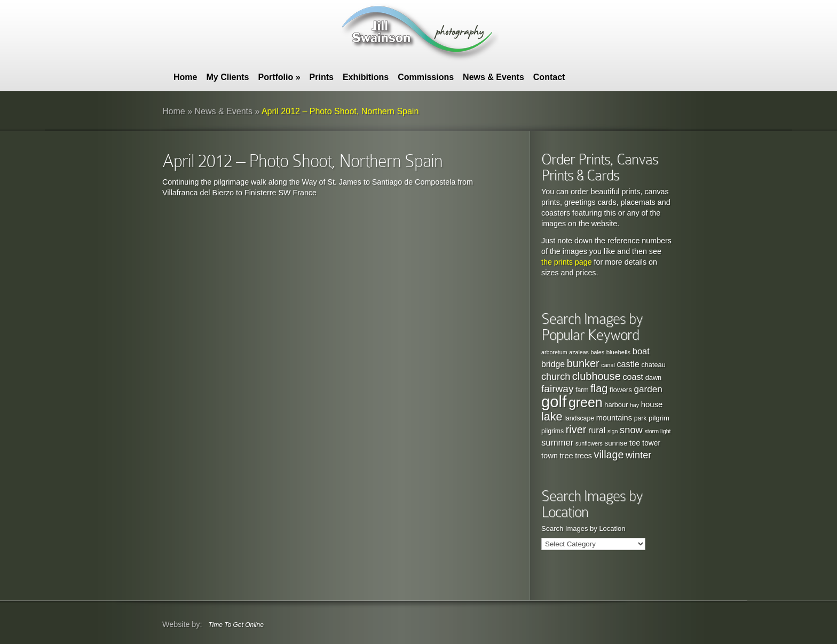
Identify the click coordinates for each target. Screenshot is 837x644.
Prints (322, 77)
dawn (653, 377)
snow (631, 430)
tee (635, 443)
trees (583, 456)
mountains (614, 418)
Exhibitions (366, 77)
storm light (657, 431)
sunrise (616, 443)
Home (185, 77)
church (556, 377)
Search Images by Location (583, 528)
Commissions (426, 77)
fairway (558, 389)
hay (634, 405)
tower (651, 443)
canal (608, 365)
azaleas (579, 352)
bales (598, 352)
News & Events (493, 77)
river (576, 430)
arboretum (554, 352)
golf (554, 401)
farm (582, 390)
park (641, 418)
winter (638, 455)
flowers (621, 390)
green (586, 402)
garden (648, 389)
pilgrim (659, 418)
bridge (553, 364)
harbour (616, 405)
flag (599, 388)
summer (557, 443)
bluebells (618, 352)
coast (633, 377)
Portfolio (279, 77)
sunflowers (589, 443)
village (609, 455)
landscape (579, 418)
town (550, 456)
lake (552, 416)
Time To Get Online (236, 625)
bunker (583, 363)
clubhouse (597, 376)
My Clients (227, 77)
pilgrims (552, 431)
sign (613, 431)
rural (597, 430)
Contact (549, 77)
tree (567, 456)
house (652, 404)
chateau (653, 365)
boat (641, 351)
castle (628, 364)
